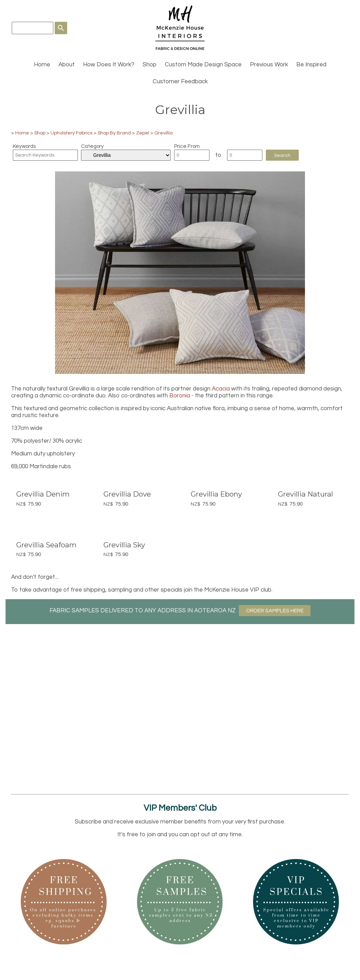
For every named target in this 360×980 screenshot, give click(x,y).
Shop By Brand (114, 133)
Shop (150, 65)
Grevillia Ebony (216, 494)
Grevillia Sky (124, 545)
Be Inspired (311, 65)
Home (42, 65)
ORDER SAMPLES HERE (275, 611)
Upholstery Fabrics (71, 133)
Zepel (143, 133)
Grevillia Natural (305, 494)
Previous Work (269, 65)
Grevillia (164, 133)
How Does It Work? (109, 65)
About (67, 65)
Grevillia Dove (127, 494)
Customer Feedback (180, 82)
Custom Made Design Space (203, 65)
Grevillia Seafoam (46, 545)
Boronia (180, 396)
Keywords (24, 146)
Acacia (221, 389)
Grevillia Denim (43, 494)
